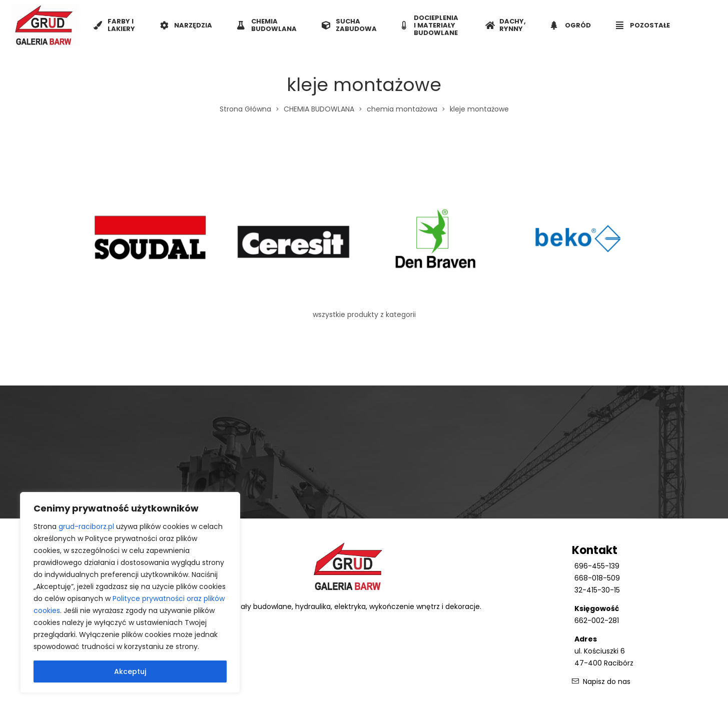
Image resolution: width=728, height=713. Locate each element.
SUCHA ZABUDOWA (349, 25)
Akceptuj (130, 671)
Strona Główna (245, 109)
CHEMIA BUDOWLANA (267, 25)
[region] (130, 592)
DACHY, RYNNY (506, 25)
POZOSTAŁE (643, 25)
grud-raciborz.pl (86, 526)
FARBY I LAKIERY (114, 25)
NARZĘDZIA (186, 25)
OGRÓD (571, 25)
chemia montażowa (402, 109)
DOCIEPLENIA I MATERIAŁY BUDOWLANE (430, 25)
